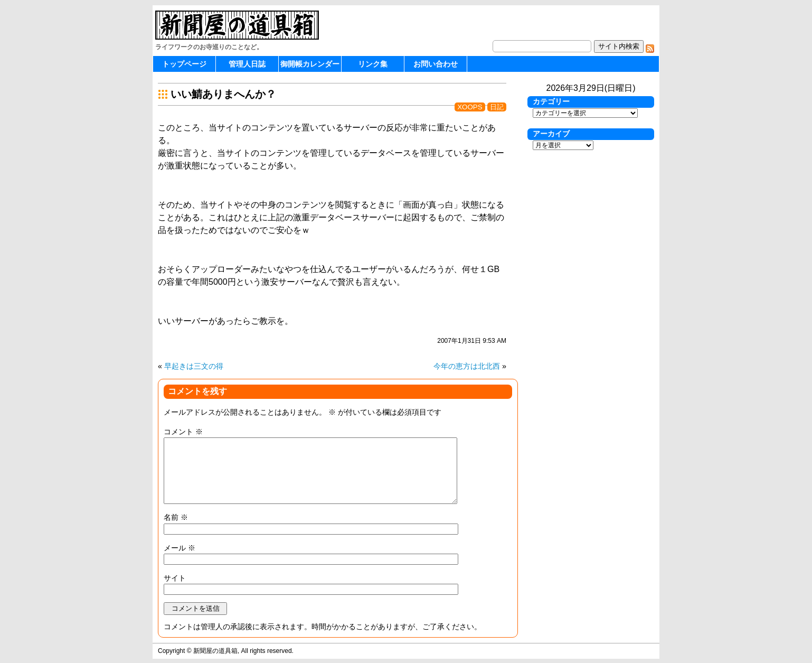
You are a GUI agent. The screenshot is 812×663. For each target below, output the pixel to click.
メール (180, 548)
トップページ (184, 64)
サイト (175, 578)
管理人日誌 (247, 64)
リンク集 (373, 64)
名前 (176, 517)
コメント (183, 432)
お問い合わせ (436, 64)
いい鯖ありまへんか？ (223, 94)
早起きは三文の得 (194, 366)
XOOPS (470, 107)
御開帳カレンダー (310, 64)
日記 (497, 107)
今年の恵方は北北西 (467, 366)
